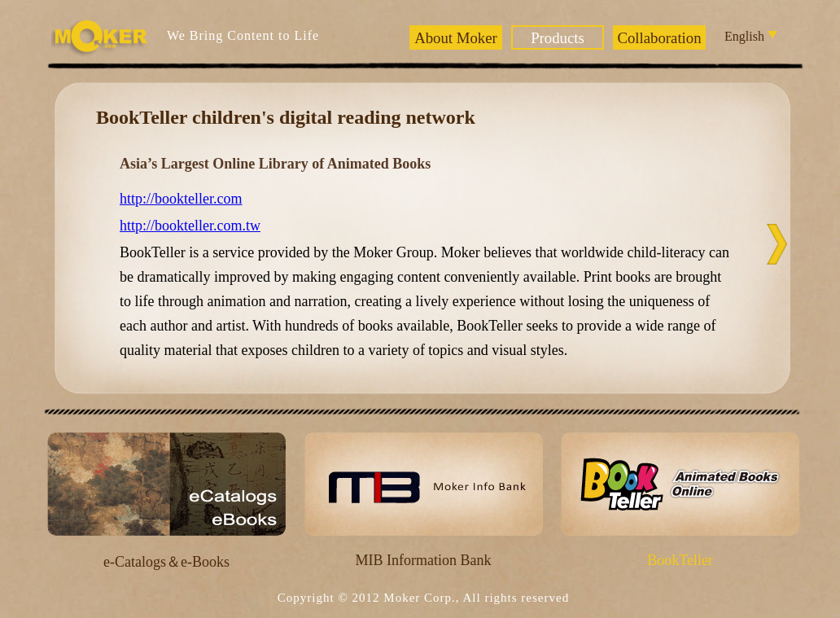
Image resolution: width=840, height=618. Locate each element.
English (749, 36)
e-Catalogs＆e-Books (166, 562)
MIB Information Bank (424, 560)
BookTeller (680, 560)
